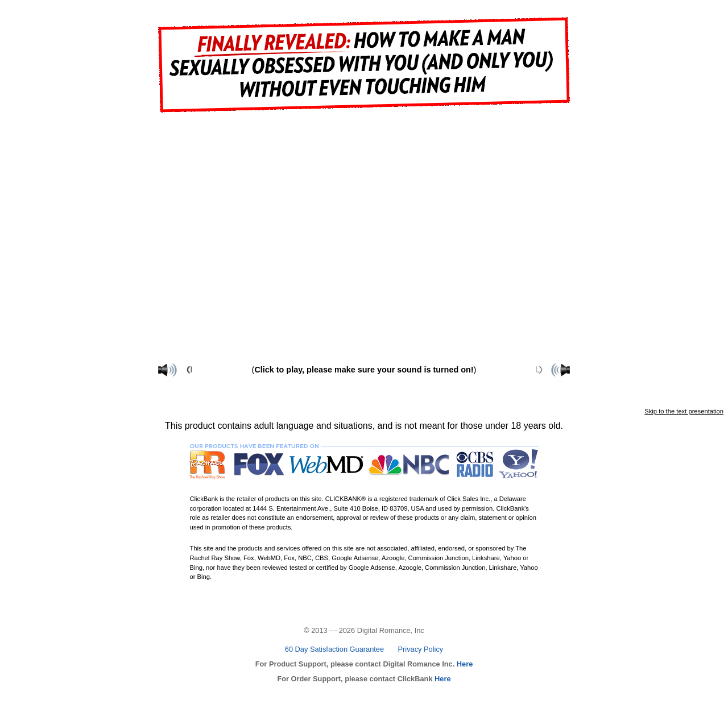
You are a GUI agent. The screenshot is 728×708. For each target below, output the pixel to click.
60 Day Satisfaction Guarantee (334, 649)
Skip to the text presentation (684, 411)
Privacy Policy (421, 649)
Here (464, 664)
